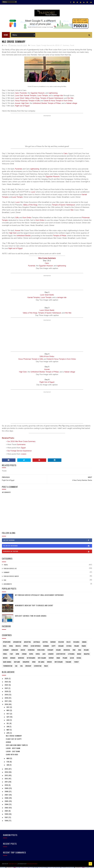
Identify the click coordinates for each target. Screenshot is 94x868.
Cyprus (26, 648)
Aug (8, 722)
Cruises (33, 47)
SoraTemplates (13, 865)
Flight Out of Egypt (47, 384)
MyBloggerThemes (32, 865)
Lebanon (51, 656)
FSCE (5, 582)
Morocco (21, 660)
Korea (38, 656)
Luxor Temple (43, 97)
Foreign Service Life (48, 47)
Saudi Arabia (7, 664)
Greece (23, 652)
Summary (66, 47)
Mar (8, 760)
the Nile (70, 100)
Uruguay (28, 668)
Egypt (38, 47)
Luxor (33, 194)
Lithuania (71, 656)
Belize (69, 644)
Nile (72, 212)
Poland (65, 660)
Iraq (80, 652)
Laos (44, 656)
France (84, 648)
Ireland (86, 652)
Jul (8, 725)
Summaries (21, 446)
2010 (7, 787)
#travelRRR (7, 644)
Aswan (18, 105)
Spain (34, 664)
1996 (7, 822)
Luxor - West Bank (13, 750)
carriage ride (58, 97)
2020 (7, 693)
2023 (7, 683)
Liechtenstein (61, 656)
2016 (7, 706)
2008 (7, 793)
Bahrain (53, 644)
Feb (8, 763)
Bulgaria (76, 644)
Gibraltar (15, 652)
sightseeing (53, 95)
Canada (84, 644)
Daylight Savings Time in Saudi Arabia (31, 617)
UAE (16, 668)
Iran (74, 652)
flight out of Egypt (16, 250)
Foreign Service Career (11, 578)
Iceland (58, 652)
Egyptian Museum (38, 95)
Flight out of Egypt (22, 107)
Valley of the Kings (32, 100)
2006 (7, 799)
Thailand (68, 664)
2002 (7, 809)
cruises (24, 456)
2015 (7, 771)
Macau (79, 656)
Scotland (17, 664)
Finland (77, 648)
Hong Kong (41, 652)
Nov (8, 712)
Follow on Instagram (48, 548)
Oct (8, 715)
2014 (7, 774)
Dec (8, 709)
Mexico (5, 660)
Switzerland (59, 664)
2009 (7, 790)
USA (21, 668)
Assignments (8, 586)
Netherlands (31, 660)
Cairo (17, 95)
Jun (8, 728)
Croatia (18, 648)
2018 (7, 699)
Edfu (17, 219)
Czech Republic (36, 648)
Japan (17, 656)
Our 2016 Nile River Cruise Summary (21, 443)
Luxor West (19, 100)
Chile (5, 648)
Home (6, 36)
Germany (6, 652)
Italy (11, 656)
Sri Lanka (41, 664)
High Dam (25, 105)
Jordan (24, 656)
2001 (7, 812)
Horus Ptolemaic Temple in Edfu (27, 102)
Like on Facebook (48, 542)
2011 (6, 783)
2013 (7, 777)
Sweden (49, 664)
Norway (51, 660)
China (11, 648)
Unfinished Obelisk (40, 105)
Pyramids (23, 95)
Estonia (69, 648)
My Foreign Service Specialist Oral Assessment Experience (39, 597)
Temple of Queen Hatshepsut (52, 100)
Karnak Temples (30, 97)
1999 (7, 816)
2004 (7, 806)
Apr (8, 735)
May (8, 731)
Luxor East (19, 97)
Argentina (27, 644)
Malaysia (87, 656)
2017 (7, 703)
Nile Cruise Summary (47, 260)
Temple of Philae (54, 105)
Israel (5, 656)
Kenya (31, 656)
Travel (72, 47)
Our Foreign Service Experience (19, 452)
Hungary (50, 652)
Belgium (61, 644)
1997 (7, 819)
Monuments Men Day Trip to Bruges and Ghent (34, 607)
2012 (7, 780)
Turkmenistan (8, 668)
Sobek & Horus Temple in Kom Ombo (58, 102)
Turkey (76, 664)
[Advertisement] (47, 284)
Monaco (13, 660)
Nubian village (72, 105)
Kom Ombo (27, 219)
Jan (8, 766)
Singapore (26, 664)
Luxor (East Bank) (47, 297)
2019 (7, 696)
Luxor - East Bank (13, 753)
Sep (8, 718)
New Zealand (42, 660)
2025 (7, 680)
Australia (37, 644)
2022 (7, 687)
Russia (79, 660)
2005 (7, 803)
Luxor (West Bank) (47, 312)
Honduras (31, 652)
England (61, 648)
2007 (7, 796)
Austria (45, 644)
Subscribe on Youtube (48, 553)
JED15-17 (59, 47)
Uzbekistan (38, 668)
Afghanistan (17, 644)
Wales (46, 668)
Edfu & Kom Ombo (47, 358)
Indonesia (67, 652)
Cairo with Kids (12, 756)
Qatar (72, 660)
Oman (58, 660)
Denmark (46, 648)
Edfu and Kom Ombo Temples (17, 747)
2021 (7, 690)
